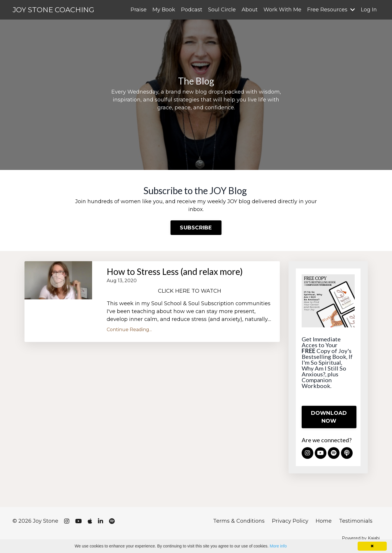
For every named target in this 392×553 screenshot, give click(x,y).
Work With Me (282, 10)
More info (278, 546)
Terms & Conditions (239, 521)
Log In (369, 10)
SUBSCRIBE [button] (196, 228)
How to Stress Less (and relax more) (175, 271)
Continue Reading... (129, 330)
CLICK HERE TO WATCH (190, 291)
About (250, 10)
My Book (164, 10)
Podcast (192, 10)
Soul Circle (222, 10)
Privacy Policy (290, 521)
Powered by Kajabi (361, 538)
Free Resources (331, 10)
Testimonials (356, 521)
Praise (139, 10)
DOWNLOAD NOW (329, 417)
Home (324, 521)
